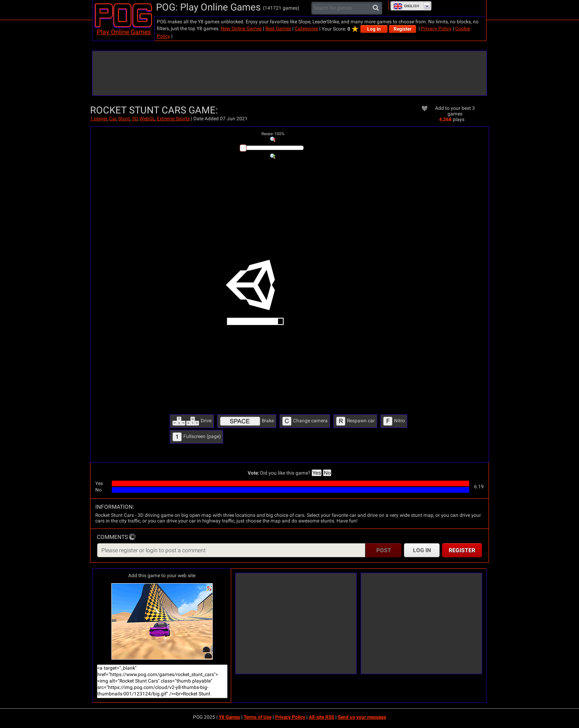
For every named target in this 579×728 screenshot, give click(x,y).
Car (113, 119)
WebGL (147, 119)
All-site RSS (321, 717)
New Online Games (241, 29)
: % (273, 134)
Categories (306, 29)
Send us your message (362, 717)
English (406, 6)
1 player (99, 119)
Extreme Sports (173, 119)
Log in (374, 29)
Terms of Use (258, 717)
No (327, 473)
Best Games (278, 29)
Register (402, 29)
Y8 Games (229, 717)
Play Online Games (124, 32)
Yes (317, 473)
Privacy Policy (436, 29)
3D (135, 119)
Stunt (124, 119)
